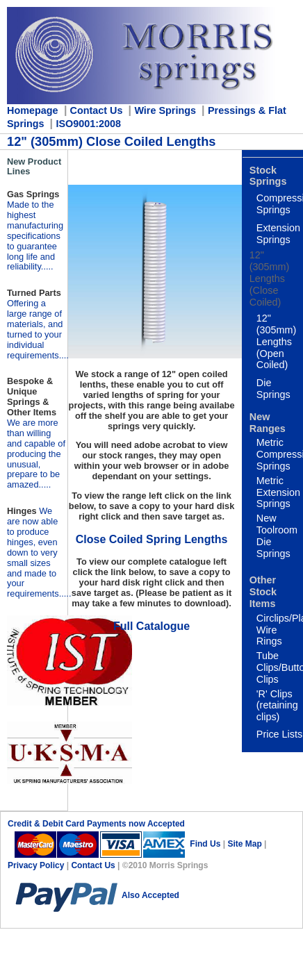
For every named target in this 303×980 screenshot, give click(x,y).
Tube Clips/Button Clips (280, 667)
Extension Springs (278, 234)
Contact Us (93, 865)
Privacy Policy (37, 865)
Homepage (33, 110)
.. (39, 552)
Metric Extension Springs (278, 492)
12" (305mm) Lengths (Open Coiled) (277, 341)
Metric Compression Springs (280, 454)
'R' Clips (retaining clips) (277, 706)
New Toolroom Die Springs (277, 535)
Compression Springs (280, 204)
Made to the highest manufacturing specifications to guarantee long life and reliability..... (35, 235)
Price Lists (279, 734)
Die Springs (273, 389)
